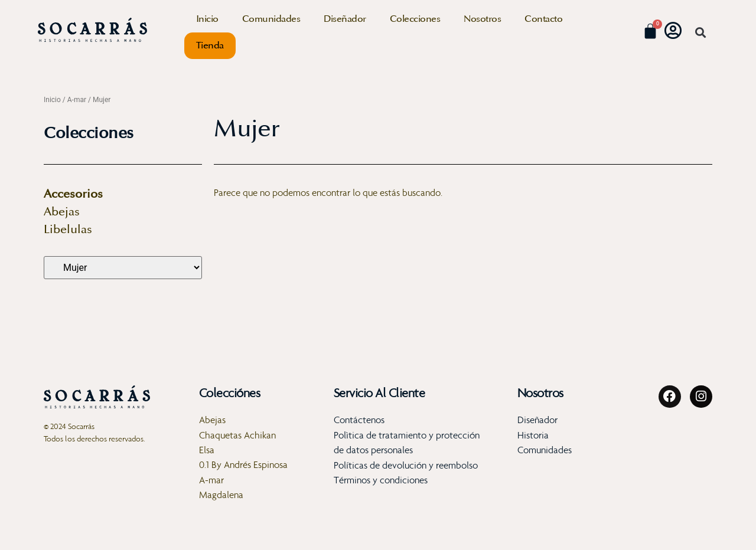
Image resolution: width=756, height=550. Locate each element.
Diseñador (345, 19)
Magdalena (221, 495)
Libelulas (68, 230)
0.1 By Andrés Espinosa (243, 465)
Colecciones (415, 19)
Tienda (210, 45)
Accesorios (73, 194)
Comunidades (271, 19)
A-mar (77, 100)
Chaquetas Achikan (237, 435)
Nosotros (482, 19)
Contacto (543, 19)
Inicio (207, 19)
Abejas (62, 212)
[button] (700, 33)
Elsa (207, 450)
